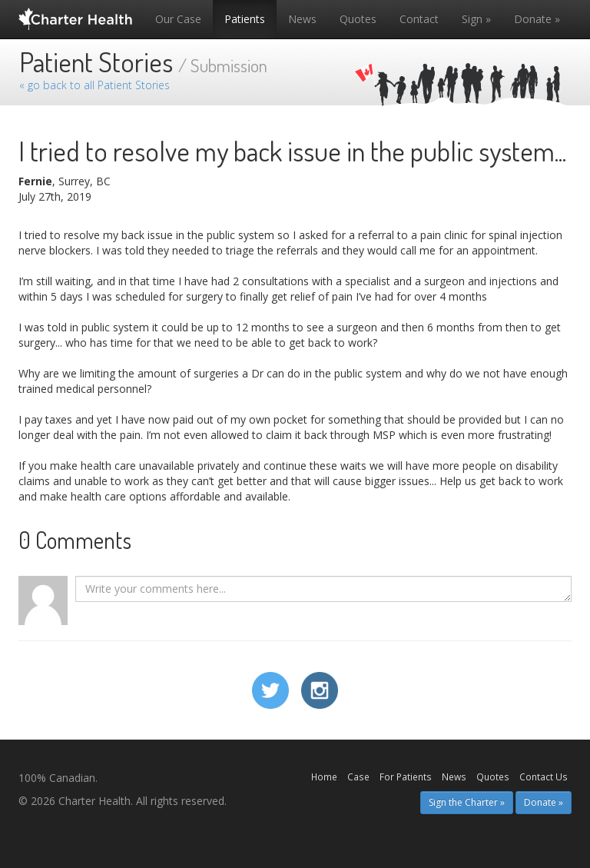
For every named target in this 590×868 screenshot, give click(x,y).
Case (358, 777)
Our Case (178, 19)
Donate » (537, 19)
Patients (245, 19)
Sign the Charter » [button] (467, 802)
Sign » (476, 19)
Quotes (358, 19)
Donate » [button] (544, 802)
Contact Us (544, 777)
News (302, 19)
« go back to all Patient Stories (94, 85)
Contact (419, 19)
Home (324, 777)
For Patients (406, 777)
